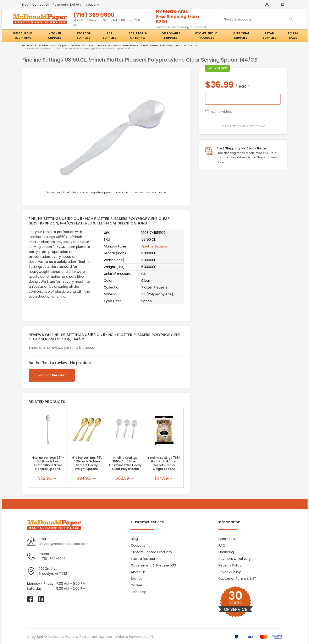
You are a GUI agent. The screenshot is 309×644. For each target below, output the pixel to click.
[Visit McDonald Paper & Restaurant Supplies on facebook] (30, 599)
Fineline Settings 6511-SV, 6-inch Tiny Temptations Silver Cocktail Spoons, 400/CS (48, 465)
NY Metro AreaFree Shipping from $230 (177, 16)
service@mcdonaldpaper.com (64, 544)
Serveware (104, 45)
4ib (152, 637)
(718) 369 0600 (94, 15)
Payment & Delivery (67, 5)
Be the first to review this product (243, 126)
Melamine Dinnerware (126, 45)
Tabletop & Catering (83, 45)
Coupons (92, 5)
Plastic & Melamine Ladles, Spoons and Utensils (169, 45)
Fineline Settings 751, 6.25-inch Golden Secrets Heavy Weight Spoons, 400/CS (87, 465)
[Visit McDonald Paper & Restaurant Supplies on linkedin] (41, 599)
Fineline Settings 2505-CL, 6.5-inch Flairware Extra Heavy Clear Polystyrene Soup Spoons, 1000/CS (125, 465)
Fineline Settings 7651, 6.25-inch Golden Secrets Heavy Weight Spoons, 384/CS (164, 465)
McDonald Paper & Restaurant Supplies (45, 45)
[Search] (257, 19)
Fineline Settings (154, 246)
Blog (25, 5)
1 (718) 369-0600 (52, 559)
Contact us (41, 5)
